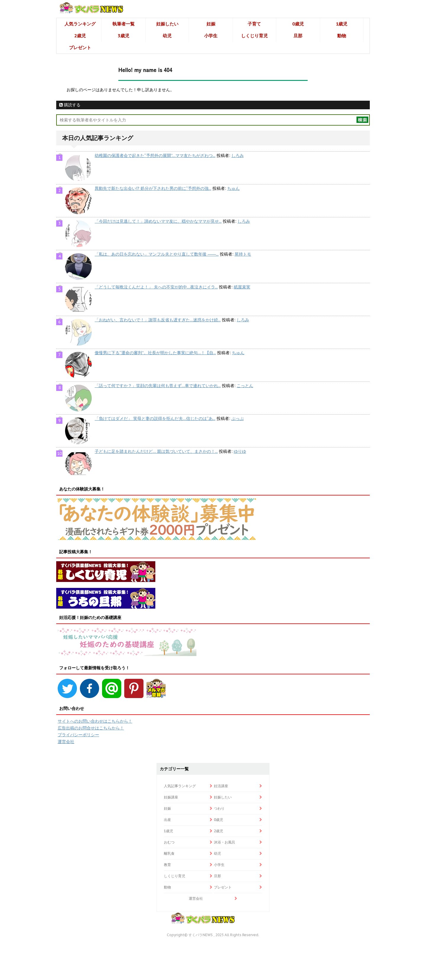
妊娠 (211, 24)
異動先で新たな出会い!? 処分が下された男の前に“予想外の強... (153, 188)
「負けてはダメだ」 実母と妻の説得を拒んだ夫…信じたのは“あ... (155, 418)
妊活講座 (221, 786)
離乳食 (169, 853)
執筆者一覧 (124, 24)
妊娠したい (167, 24)
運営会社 (66, 742)
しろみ (238, 155)
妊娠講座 (171, 797)
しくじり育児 (254, 36)
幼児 (167, 36)
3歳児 (124, 36)
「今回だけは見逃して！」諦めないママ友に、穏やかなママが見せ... (158, 221)
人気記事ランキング (180, 786)
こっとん (245, 386)
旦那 (298, 36)
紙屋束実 (242, 287)
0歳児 (298, 24)
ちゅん (233, 188)
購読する (70, 105)
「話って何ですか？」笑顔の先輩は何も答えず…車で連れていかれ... (158, 386)
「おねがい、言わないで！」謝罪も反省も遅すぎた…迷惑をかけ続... (158, 320)
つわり (219, 808)
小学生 (211, 36)
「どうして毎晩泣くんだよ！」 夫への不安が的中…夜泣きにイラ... (156, 287)
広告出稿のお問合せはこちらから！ (91, 728)
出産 (167, 820)
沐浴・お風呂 (225, 842)
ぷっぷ (238, 418)
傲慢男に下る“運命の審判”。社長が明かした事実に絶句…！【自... (155, 353)
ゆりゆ (240, 451)
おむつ (169, 842)
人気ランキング (80, 24)
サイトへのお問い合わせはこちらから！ (95, 721)
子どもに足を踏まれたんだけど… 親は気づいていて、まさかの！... (156, 451)
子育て (254, 24)
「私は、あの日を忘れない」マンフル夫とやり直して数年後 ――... (157, 254)
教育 (167, 865)
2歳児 (80, 36)
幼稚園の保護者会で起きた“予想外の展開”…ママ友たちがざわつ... (155, 155)
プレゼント (80, 48)
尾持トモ (243, 254)
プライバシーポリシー (78, 735)
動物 (342, 36)
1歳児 (342, 24)
